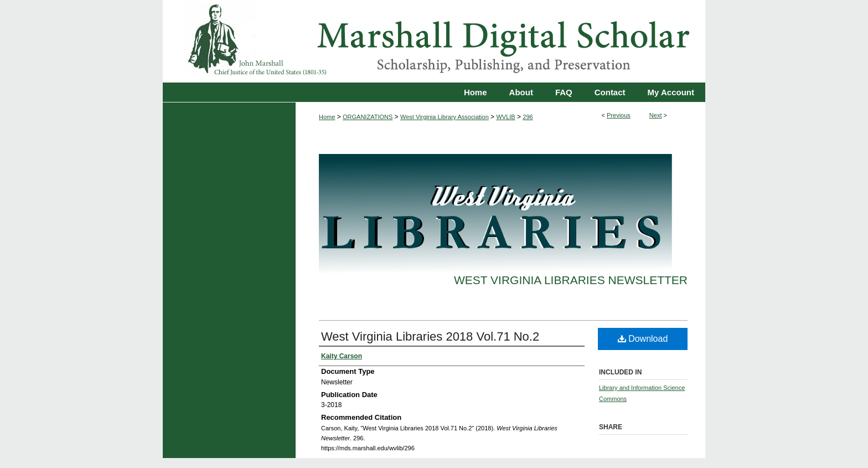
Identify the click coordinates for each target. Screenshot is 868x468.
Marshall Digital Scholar (434, 41)
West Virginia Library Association (445, 117)
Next (656, 115)
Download (643, 339)
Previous (619, 115)
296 (528, 117)
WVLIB (505, 117)
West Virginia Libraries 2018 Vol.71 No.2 (430, 336)
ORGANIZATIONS (368, 117)
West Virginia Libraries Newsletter (571, 280)
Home (327, 117)
